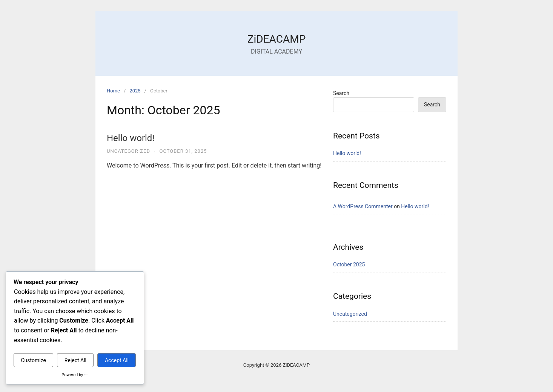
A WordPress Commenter (363, 206)
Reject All (75, 360)
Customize (33, 360)
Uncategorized (128, 151)
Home (113, 91)
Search (341, 93)
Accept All (117, 360)
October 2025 (349, 264)
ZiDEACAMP (277, 39)
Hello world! (131, 138)
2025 (135, 91)
